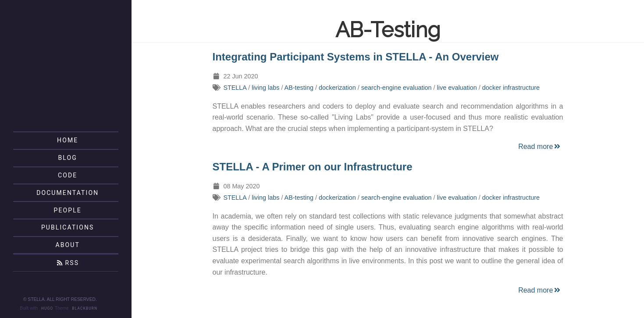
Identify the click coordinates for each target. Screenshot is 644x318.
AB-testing (299, 88)
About (67, 245)
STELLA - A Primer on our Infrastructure (313, 167)
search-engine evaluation (397, 88)
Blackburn (85, 308)
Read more (540, 147)
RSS (68, 263)
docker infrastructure (511, 88)
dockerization (337, 88)
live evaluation (457, 88)
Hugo (47, 308)
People (68, 210)
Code (68, 175)
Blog (68, 158)
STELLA (235, 88)
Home (68, 140)
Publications (68, 227)
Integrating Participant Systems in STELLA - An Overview (356, 57)
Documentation (68, 193)
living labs (265, 88)
